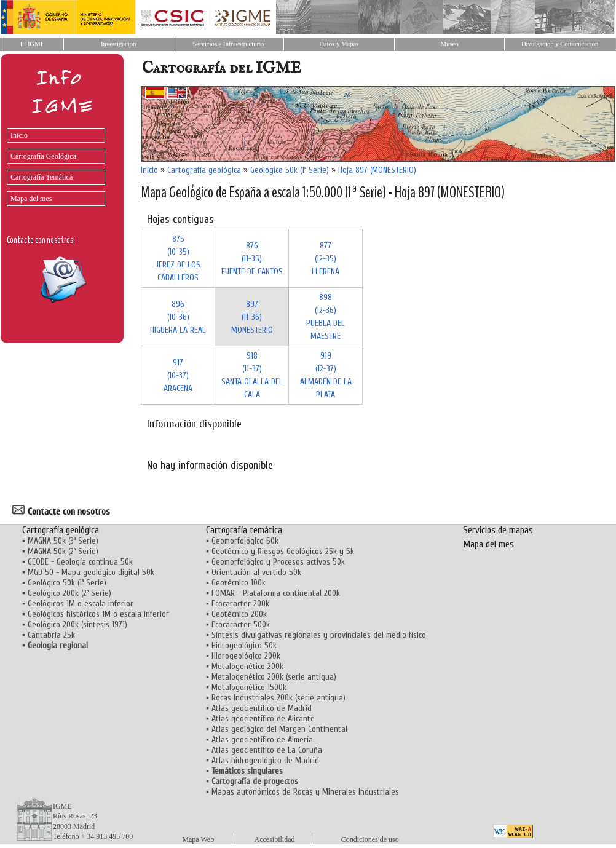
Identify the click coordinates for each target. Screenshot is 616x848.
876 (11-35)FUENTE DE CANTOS (252, 259)
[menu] (53, 164)
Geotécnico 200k (239, 614)
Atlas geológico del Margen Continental (279, 729)
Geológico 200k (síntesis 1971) (77, 624)
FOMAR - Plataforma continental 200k (276, 593)
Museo (449, 44)
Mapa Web (198, 839)
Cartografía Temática (41, 177)
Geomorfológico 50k (245, 541)
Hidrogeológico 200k (246, 656)
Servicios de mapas (498, 530)
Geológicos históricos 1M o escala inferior (98, 614)
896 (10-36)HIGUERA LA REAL (178, 317)
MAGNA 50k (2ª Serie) (63, 551)
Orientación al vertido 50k (256, 572)
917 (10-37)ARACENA (178, 375)
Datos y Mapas (339, 44)
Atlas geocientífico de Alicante (263, 719)
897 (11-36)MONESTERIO (252, 317)
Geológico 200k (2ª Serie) (69, 593)
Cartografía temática (244, 530)
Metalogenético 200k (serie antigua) (274, 677)
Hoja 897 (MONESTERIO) (377, 170)
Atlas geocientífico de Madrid (262, 708)
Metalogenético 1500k (249, 687)
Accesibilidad (275, 839)
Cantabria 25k (51, 635)
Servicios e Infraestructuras (228, 44)
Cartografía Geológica (43, 156)
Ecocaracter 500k (241, 624)
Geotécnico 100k (239, 583)
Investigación (118, 44)
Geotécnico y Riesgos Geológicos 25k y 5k (283, 551)
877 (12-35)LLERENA (326, 259)
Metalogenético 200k (247, 666)
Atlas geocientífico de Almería (262, 739)
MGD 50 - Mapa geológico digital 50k (91, 572)
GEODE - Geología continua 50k (80, 562)
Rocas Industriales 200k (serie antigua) (278, 698)
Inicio (19, 135)
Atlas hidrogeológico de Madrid (265, 760)
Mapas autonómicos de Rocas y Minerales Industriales (305, 792)
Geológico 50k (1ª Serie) (290, 170)
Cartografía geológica (204, 170)
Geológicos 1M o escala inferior (81, 604)
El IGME (32, 44)
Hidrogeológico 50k (244, 645)
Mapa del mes (31, 199)
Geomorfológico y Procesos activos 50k (278, 562)
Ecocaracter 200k (240, 604)
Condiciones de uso (370, 839)
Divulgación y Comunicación (560, 44)
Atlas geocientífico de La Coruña (267, 750)
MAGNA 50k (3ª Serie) (63, 541)
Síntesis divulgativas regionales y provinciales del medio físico (319, 635)
